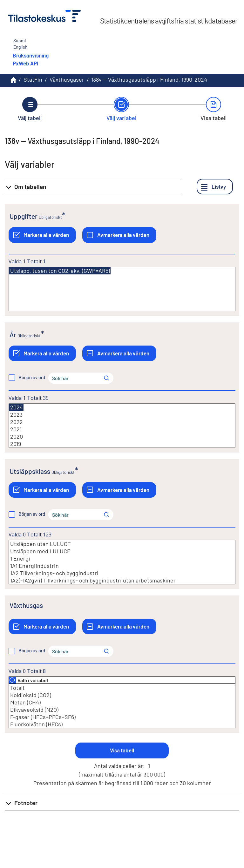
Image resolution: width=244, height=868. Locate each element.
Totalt (122, 688)
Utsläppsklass (30, 471)
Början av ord (32, 378)
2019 (122, 444)
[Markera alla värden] (42, 235)
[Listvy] (215, 187)
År (13, 335)
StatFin (33, 79)
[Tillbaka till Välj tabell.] (30, 109)
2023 (122, 415)
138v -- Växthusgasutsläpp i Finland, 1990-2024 (149, 79)
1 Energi (122, 558)
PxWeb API (25, 63)
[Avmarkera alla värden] (119, 235)
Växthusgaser (67, 79)
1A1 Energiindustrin (122, 566)
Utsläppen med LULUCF (122, 551)
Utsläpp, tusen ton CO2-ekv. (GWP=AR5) (60, 271)
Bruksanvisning (31, 55)
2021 (122, 429)
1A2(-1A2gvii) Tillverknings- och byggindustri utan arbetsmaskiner (122, 580)
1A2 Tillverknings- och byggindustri (122, 573)
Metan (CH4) (122, 702)
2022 (122, 422)
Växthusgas (26, 605)
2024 (16, 407)
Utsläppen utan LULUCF (122, 544)
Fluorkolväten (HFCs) (122, 724)
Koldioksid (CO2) (122, 695)
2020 (122, 437)
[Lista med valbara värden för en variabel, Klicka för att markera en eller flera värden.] (122, 289)
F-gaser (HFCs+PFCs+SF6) (122, 717)
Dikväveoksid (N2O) (122, 710)
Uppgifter (24, 216)
